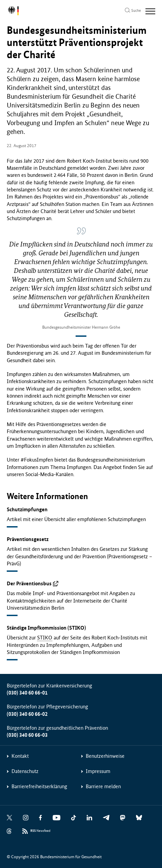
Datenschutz (25, 771)
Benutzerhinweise (105, 756)
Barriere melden (103, 786)
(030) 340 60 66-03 (27, 735)
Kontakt (20, 756)
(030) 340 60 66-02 (27, 714)
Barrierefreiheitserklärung (39, 786)
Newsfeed (40, 831)
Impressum (98, 771)
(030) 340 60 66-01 (27, 693)
